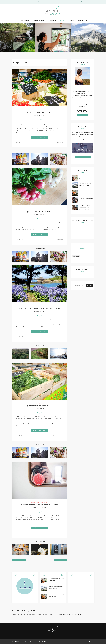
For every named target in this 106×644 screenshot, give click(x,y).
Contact (80, 21)
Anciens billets (61, 560)
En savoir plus (83, 115)
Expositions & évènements (42, 502)
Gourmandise (39, 110)
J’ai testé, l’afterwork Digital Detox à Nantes (39, 505)
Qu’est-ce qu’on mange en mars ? (39, 406)
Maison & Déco (52, 21)
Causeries (63, 21)
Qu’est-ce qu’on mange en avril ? (39, 212)
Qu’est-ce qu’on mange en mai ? (39, 113)
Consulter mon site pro (83, 157)
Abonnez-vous (76, 256)
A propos (72, 21)
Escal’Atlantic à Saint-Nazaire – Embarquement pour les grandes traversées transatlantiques (85, 207)
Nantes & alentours (24, 21)
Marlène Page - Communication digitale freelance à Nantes (31, 642)
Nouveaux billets (19, 560)
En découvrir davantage (39, 137)
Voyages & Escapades (39, 21)
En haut (92, 642)
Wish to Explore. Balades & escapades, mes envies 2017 (39, 309)
